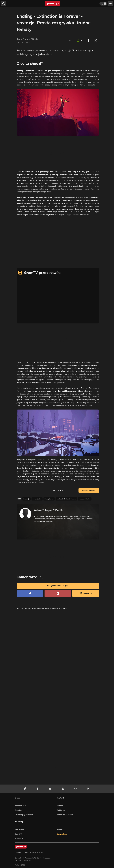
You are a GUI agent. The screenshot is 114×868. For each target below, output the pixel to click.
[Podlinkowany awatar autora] (25, 514)
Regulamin (20, 810)
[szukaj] (4, 4)
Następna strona (89, 490)
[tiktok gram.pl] (26, 789)
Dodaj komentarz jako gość (58, 586)
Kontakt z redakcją (65, 815)
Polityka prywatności (24, 815)
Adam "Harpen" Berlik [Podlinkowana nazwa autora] (48, 510)
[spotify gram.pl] (63, 789)
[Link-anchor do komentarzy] (68, 41)
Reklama (61, 810)
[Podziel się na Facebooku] (88, 41)
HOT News (20, 829)
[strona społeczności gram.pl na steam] (76, 789)
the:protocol (62, 834)
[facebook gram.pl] (38, 789)
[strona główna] (53, 4)
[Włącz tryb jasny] (103, 4)
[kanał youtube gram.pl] (51, 789)
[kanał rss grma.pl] (88, 789)
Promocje (19, 838)
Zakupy (60, 829)
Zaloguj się (88, 593)
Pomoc (60, 806)
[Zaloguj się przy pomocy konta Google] (58, 593)
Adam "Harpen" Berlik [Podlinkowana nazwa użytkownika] (27, 39)
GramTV (18, 834)
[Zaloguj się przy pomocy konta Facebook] (30, 593)
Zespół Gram (21, 806)
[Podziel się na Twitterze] (96, 41)
